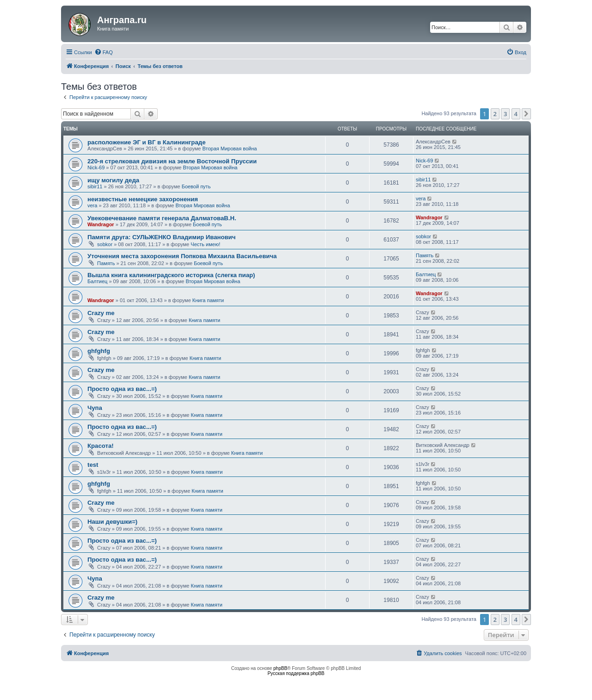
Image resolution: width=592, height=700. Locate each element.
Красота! (101, 446)
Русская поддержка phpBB (296, 673)
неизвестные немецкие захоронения (143, 199)
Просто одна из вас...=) (122, 389)
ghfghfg (99, 351)
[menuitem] (104, 52)
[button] (526, 114)
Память (106, 263)
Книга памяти (208, 300)
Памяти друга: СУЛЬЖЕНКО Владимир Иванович (161, 237)
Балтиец (97, 281)
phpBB (280, 668)
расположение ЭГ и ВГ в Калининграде (146, 142)
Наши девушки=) (112, 522)
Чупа (95, 408)
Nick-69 (96, 167)
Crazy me (101, 313)
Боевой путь (196, 186)
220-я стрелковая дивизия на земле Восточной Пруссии (172, 161)
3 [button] (505, 114)
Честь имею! (205, 244)
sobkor (105, 244)
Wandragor (101, 224)
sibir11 (95, 186)
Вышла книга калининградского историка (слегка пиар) (171, 275)
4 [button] (516, 114)
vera (92, 205)
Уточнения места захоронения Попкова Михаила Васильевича (182, 256)
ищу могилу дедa (113, 180)
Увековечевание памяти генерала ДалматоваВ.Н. (162, 218)
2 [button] (495, 114)
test (93, 465)
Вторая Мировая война (230, 149)
